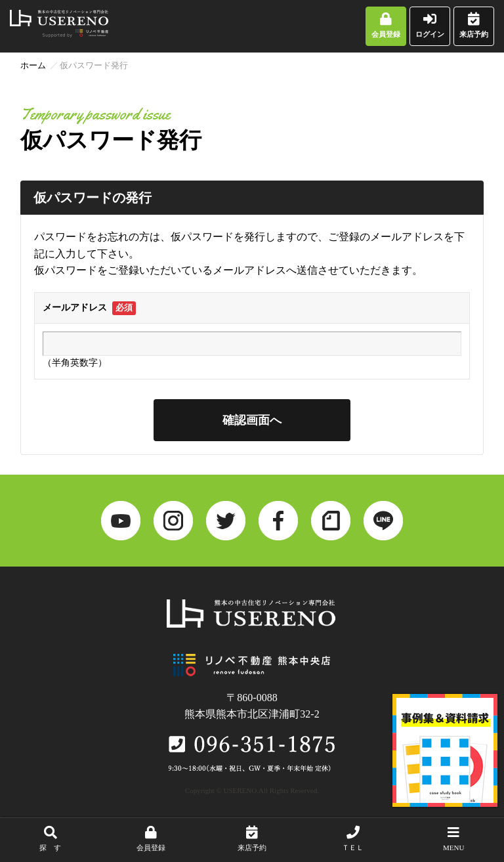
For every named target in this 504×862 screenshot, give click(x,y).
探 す (51, 839)
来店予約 (474, 25)
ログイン (430, 25)
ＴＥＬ (353, 839)
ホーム (33, 66)
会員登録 (386, 25)
